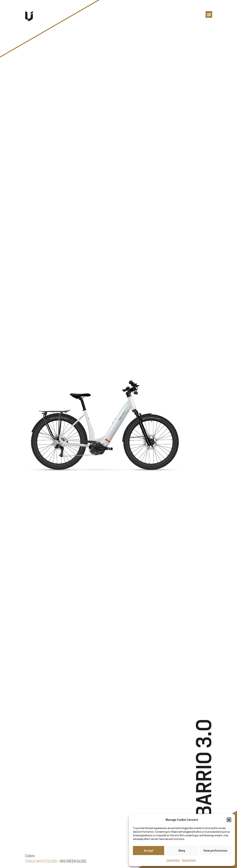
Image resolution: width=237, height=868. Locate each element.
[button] (229, 820)
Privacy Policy (189, 860)
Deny (182, 851)
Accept (149, 851)
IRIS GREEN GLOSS (73, 861)
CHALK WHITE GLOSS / (42, 861)
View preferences (215, 851)
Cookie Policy (173, 860)
